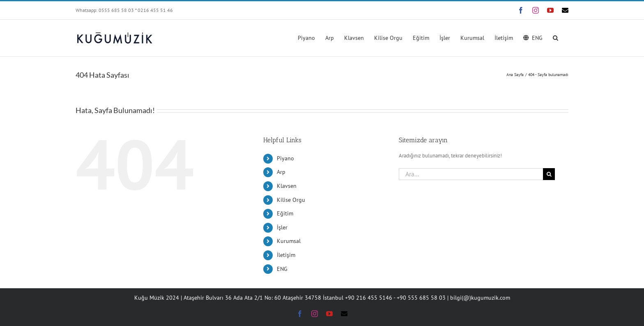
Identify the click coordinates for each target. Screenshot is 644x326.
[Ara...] (471, 174)
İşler (282, 227)
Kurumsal (289, 241)
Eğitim (285, 213)
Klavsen (287, 186)
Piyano (285, 158)
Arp (281, 172)
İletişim (286, 255)
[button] (555, 37)
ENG (282, 269)
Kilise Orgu (291, 200)
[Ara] (549, 174)
